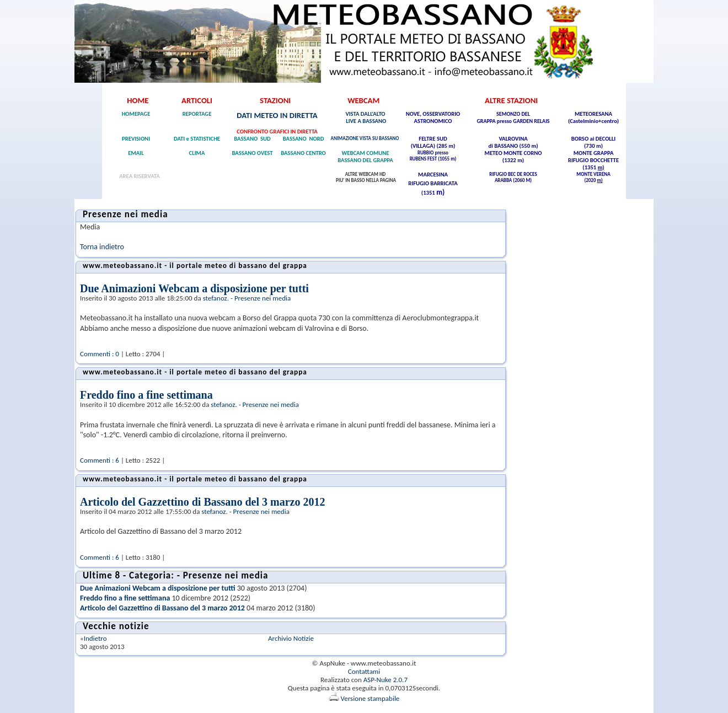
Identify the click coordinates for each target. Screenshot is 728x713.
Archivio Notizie (291, 638)
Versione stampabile (364, 698)
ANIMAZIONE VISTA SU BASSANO (366, 138)
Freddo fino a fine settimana (146, 395)
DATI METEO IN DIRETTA (277, 115)
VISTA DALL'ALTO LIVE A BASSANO (365, 117)
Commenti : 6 (100, 460)
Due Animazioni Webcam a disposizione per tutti (194, 288)
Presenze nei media (263, 298)
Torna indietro (102, 247)
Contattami (364, 671)
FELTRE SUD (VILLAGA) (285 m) (433, 142)
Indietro (95, 638)
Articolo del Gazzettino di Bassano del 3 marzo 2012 (202, 502)
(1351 (590, 167)
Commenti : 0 (100, 354)
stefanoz (215, 298)
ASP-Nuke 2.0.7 (386, 680)
